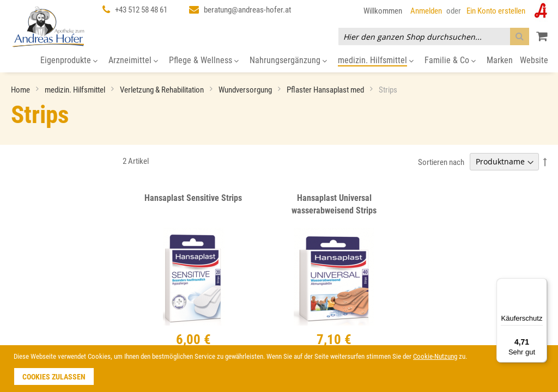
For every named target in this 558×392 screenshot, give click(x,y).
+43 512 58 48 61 (141, 10)
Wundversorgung (246, 90)
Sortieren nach (441, 162)
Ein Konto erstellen (496, 11)
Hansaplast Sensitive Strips (193, 198)
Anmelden (426, 11)
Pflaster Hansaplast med (326, 90)
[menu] (279, 61)
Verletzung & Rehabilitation (163, 90)
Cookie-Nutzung (435, 356)
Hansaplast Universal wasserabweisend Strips (334, 204)
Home (21, 90)
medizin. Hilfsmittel (76, 90)
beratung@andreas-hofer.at (247, 10)
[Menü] (541, 285)
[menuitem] (69, 61)
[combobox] (434, 36)
